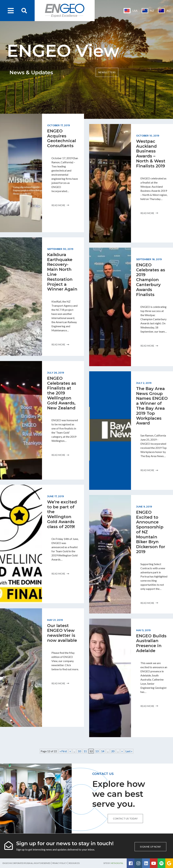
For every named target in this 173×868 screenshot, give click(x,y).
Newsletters (107, 72)
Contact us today (125, 819)
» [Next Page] (122, 751)
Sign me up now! (150, 847)
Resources (74, 863)
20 (113, 751)
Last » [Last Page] (129, 751)
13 (97, 751)
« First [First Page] (63, 751)
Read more (60, 205)
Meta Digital (117, 863)
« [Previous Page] (70, 751)
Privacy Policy (60, 863)
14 (103, 751)
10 (79, 751)
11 (85, 751)
